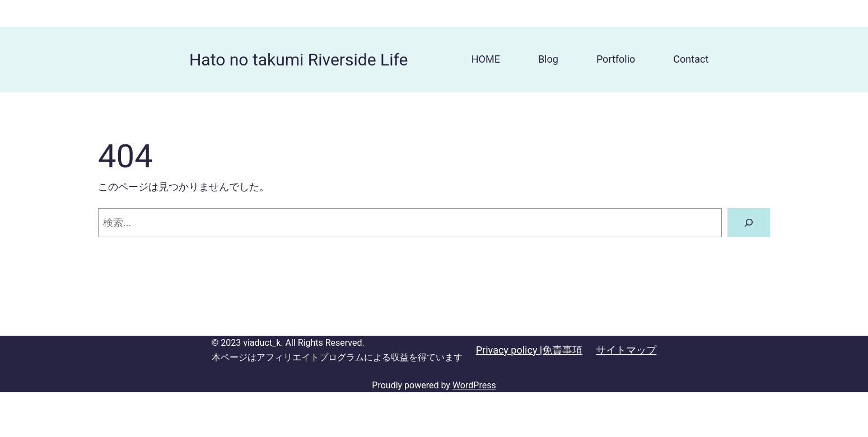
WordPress (474, 385)
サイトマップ (626, 350)
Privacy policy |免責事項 (529, 350)
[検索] (749, 223)
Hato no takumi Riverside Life (299, 60)
